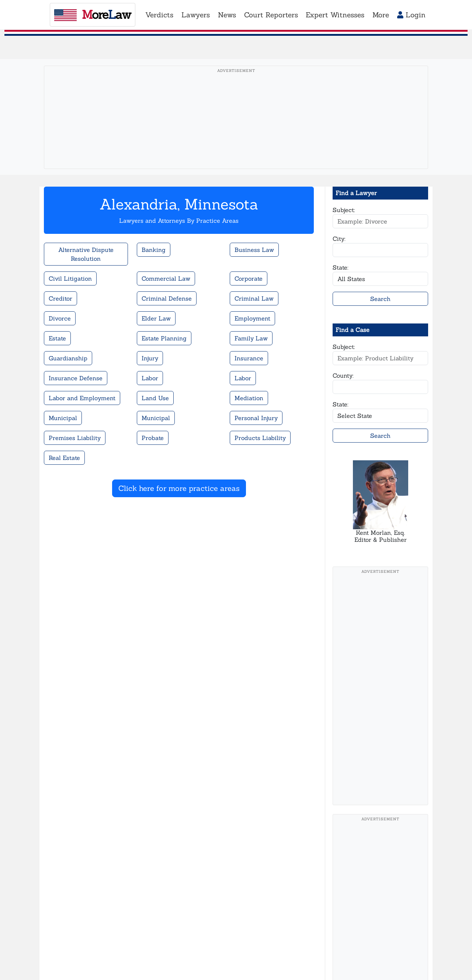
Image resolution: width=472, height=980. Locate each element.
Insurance (249, 358)
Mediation (249, 398)
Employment (252, 318)
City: (339, 239)
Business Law (254, 250)
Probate (153, 438)
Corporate (249, 278)
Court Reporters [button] (271, 15)
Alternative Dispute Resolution (86, 254)
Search (380, 299)
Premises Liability (75, 438)
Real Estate (64, 458)
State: (341, 267)
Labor (150, 378)
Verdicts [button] (159, 15)
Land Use (155, 398)
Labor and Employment (82, 398)
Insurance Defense (76, 378)
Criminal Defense (167, 298)
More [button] (381, 15)
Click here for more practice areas (179, 488)
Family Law (251, 338)
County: (343, 375)
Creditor (60, 298)
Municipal (63, 418)
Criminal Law (254, 298)
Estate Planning (164, 338)
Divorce (60, 318)
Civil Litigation (70, 278)
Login (411, 15)
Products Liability (260, 438)
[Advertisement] (236, 129)
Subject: (344, 210)
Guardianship (68, 358)
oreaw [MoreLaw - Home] (93, 15)
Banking (154, 250)
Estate (57, 338)
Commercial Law (166, 278)
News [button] (227, 15)
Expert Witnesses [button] (335, 15)
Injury (150, 358)
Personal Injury (256, 418)
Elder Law (156, 318)
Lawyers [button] (196, 15)
